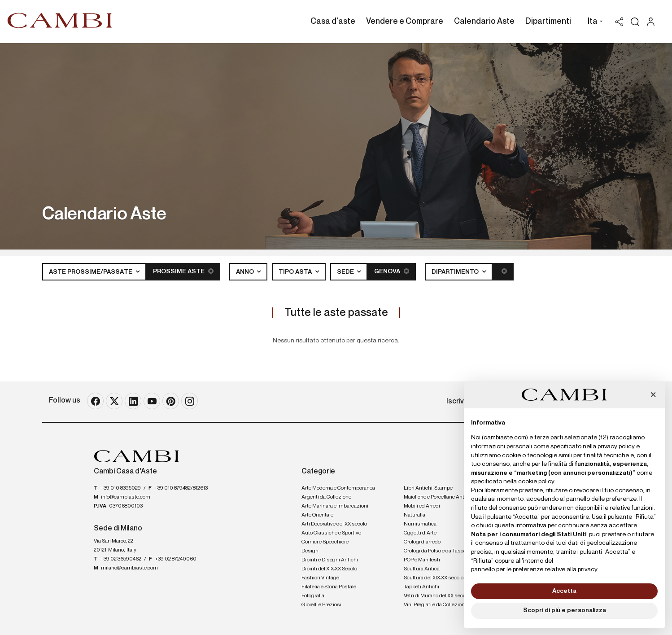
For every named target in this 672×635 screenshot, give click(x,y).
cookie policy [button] (536, 482)
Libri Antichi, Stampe (428, 488)
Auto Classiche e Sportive (331, 533)
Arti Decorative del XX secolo (334, 524)
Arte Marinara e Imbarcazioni (335, 506)
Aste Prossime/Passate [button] (91, 272)
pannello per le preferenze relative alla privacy (534, 569)
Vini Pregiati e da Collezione (436, 605)
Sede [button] (346, 272)
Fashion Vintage (320, 578)
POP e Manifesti (422, 560)
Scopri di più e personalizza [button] (565, 610)
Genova (392, 271)
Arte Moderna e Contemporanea (338, 488)
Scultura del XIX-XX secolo (434, 578)
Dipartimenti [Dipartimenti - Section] (548, 22)
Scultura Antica (422, 569)
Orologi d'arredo (422, 542)
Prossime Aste (183, 271)
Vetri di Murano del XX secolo (437, 596)
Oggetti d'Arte (420, 533)
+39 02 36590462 (121, 559)
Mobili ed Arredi (422, 506)
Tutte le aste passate (336, 313)
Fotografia (313, 596)
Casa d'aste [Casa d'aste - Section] (333, 22)
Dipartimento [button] (456, 272)
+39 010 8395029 (121, 488)
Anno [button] (246, 272)
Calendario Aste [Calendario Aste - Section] (484, 22)
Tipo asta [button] (296, 272)
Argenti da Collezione (326, 497)
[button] (593, 22)
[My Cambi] (653, 22)
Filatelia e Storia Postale (329, 587)
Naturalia (415, 515)
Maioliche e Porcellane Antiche (439, 497)
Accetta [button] (564, 591)
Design (310, 551)
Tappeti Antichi (421, 587)
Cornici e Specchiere (325, 542)
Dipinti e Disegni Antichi (330, 560)
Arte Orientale (317, 515)
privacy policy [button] (616, 447)
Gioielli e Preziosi (321, 605)
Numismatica (420, 524)
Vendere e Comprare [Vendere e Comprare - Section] (405, 22)
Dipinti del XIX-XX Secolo (329, 569)
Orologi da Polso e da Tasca (435, 551)
